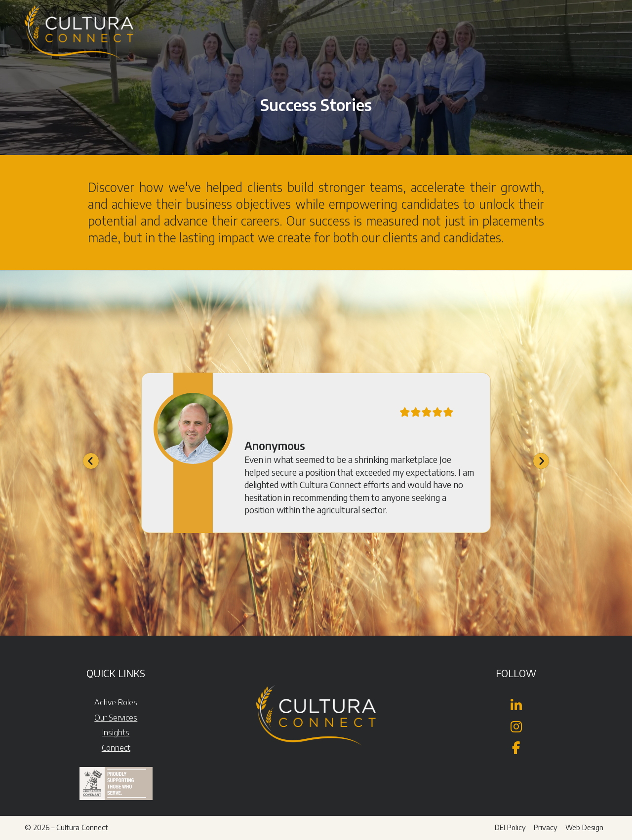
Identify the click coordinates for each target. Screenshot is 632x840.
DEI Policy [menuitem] (510, 827)
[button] (610, 20)
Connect (116, 748)
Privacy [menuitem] (546, 827)
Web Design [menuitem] (584, 827)
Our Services (116, 718)
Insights (116, 732)
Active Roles (116, 702)
